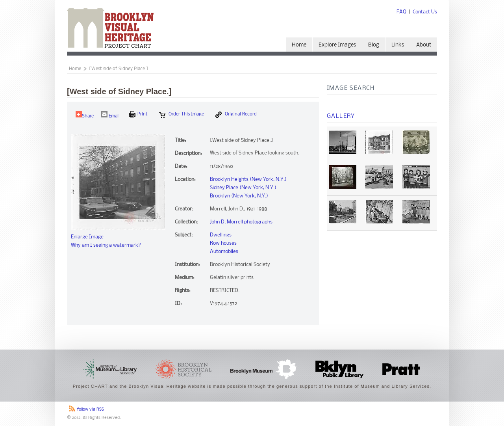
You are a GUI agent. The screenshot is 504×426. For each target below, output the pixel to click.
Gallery (341, 116)
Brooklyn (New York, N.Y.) (239, 196)
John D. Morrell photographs (241, 222)
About (424, 45)
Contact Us (425, 12)
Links (398, 45)
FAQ (401, 12)
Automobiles (224, 252)
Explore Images (337, 45)
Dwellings (221, 235)
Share (85, 115)
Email (110, 115)
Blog (374, 45)
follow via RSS (91, 410)
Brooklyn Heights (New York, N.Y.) (248, 180)
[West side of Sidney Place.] (119, 69)
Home (299, 45)
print (138, 114)
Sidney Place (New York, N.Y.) (243, 188)
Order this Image (182, 115)
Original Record (236, 115)
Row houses (223, 243)
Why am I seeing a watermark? (106, 245)
